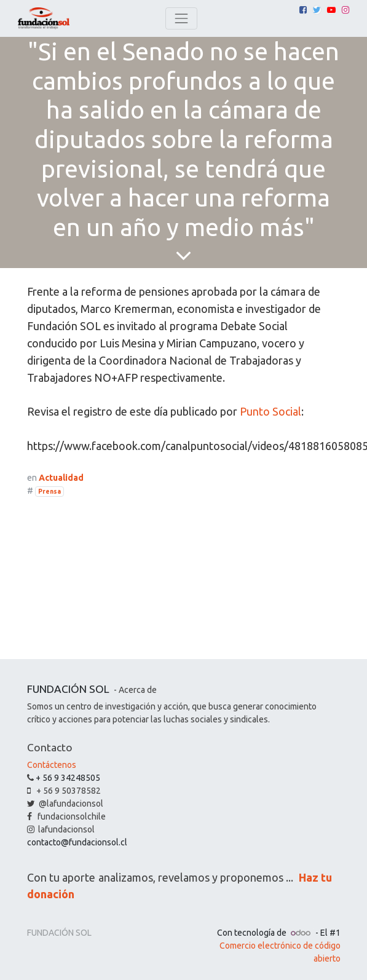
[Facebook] (303, 10)
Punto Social (270, 411)
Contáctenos (52, 765)
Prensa (49, 491)
